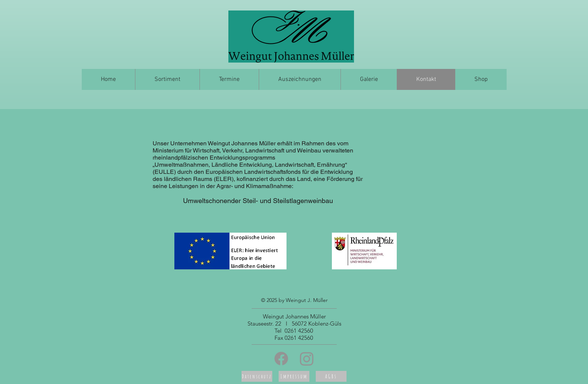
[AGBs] (331, 376)
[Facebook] (281, 359)
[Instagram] (307, 359)
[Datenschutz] (257, 376)
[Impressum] (294, 376)
